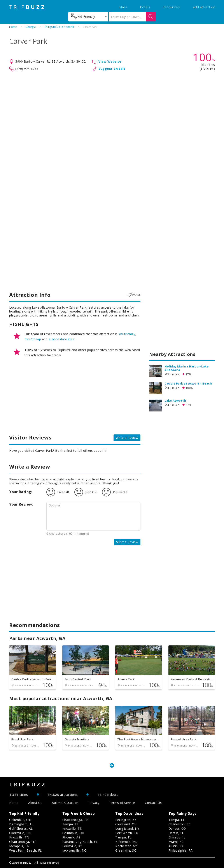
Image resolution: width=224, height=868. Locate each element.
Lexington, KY (126, 820)
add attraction (204, 7)
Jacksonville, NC (74, 850)
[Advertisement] (112, 107)
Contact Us (153, 803)
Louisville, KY (72, 846)
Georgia (31, 27)
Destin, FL (176, 833)
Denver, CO (177, 828)
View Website (110, 61)
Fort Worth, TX (127, 833)
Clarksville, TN (20, 833)
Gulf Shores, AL (21, 828)
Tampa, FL (71, 824)
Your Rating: (21, 492)
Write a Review (127, 438)
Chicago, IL (177, 837)
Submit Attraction (65, 803)
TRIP (27, 7)
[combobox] (88, 17)
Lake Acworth (175, 401)
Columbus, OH (20, 820)
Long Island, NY (127, 828)
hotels (145, 7)
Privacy (94, 803)
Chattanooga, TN (22, 842)
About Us (35, 803)
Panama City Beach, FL (80, 842)
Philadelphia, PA (181, 850)
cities (123, 7)
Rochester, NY (126, 846)
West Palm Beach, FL (25, 850)
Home (13, 27)
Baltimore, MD (127, 842)
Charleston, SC (180, 824)
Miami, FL (176, 842)
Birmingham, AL (21, 824)
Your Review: (21, 504)
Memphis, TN (19, 846)
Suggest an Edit (112, 69)
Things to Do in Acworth (59, 27)
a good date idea (61, 339)
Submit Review (127, 542)
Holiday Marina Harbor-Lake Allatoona (186, 368)
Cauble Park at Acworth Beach (188, 383)
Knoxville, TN (19, 837)
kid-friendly (127, 334)
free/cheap (33, 339)
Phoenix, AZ (72, 837)
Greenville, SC (126, 850)
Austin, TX (176, 846)
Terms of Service (122, 803)
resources (172, 7)
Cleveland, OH (126, 824)
